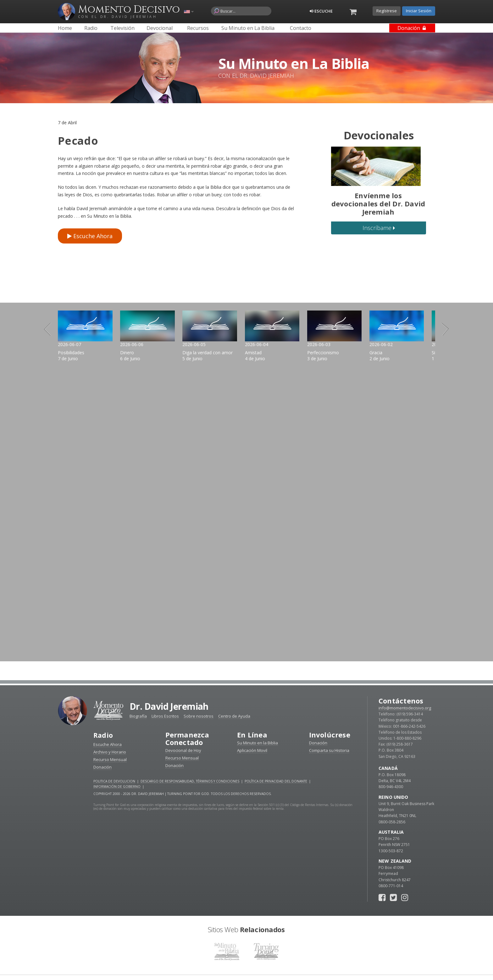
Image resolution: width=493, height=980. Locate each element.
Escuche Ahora (90, 236)
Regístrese (387, 11)
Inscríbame (379, 228)
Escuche (321, 11)
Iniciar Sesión (419, 11)
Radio (103, 705)
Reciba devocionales (246, 968)
